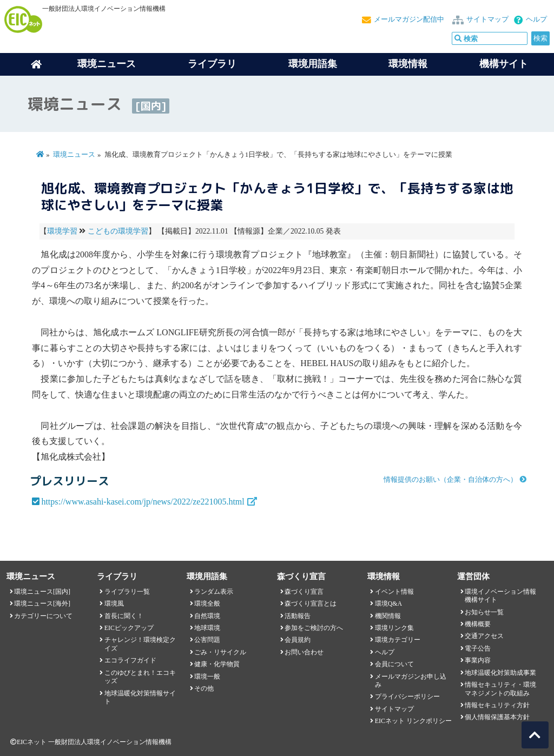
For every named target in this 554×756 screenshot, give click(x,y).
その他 (204, 688)
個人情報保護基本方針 (497, 717)
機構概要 (478, 624)
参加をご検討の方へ (314, 628)
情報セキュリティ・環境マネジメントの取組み (500, 689)
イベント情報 (394, 592)
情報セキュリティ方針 (497, 705)
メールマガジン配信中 (409, 19)
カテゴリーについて (43, 616)
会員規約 (298, 640)
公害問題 (207, 640)
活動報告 (298, 616)
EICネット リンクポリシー (413, 721)
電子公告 (478, 648)
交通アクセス (484, 636)
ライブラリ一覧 (127, 592)
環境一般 (207, 677)
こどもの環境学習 (118, 231)
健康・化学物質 (217, 664)
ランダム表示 (214, 592)
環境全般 (207, 604)
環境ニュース (74, 155)
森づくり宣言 (304, 592)
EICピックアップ (129, 628)
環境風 (114, 604)
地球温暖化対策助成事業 (500, 673)
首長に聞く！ (124, 616)
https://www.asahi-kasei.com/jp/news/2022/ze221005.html (143, 502)
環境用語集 (313, 64)
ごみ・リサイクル (220, 652)
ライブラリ (212, 64)
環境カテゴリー (398, 640)
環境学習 (62, 231)
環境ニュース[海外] (42, 604)
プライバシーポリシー (407, 697)
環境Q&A (388, 604)
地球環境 (207, 628)
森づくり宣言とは (311, 604)
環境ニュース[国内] (42, 592)
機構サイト (504, 64)
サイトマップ (487, 19)
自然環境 (207, 616)
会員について (394, 664)
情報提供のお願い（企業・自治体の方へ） (450, 480)
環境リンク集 (394, 628)
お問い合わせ (304, 652)
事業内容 (478, 660)
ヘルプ (536, 19)
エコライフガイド (130, 660)
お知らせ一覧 (484, 612)
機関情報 (388, 616)
